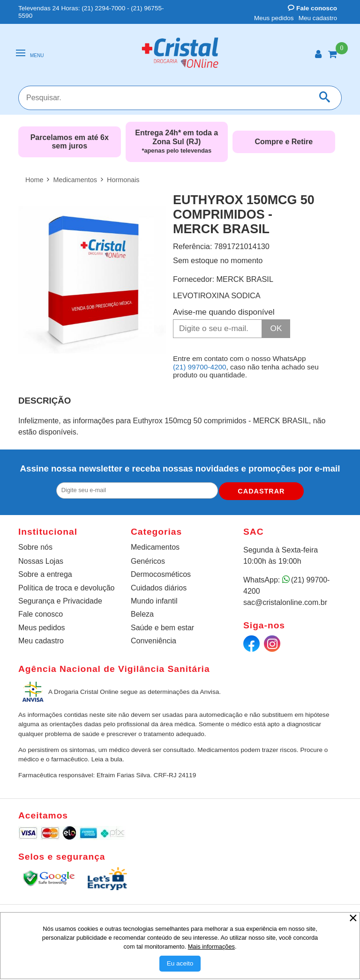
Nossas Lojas (41, 561)
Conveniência (154, 641)
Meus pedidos (274, 18)
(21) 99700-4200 (200, 367)
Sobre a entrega (45, 574)
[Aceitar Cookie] (180, 964)
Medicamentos (155, 547)
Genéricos (148, 561)
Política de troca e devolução (66, 588)
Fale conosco (312, 8)
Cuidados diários (159, 588)
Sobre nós (35, 547)
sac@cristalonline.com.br (285, 602)
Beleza (142, 614)
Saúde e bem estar (162, 628)
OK (276, 328)
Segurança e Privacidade (60, 601)
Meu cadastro (318, 18)
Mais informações (211, 947)
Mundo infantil (154, 601)
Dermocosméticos (161, 574)
